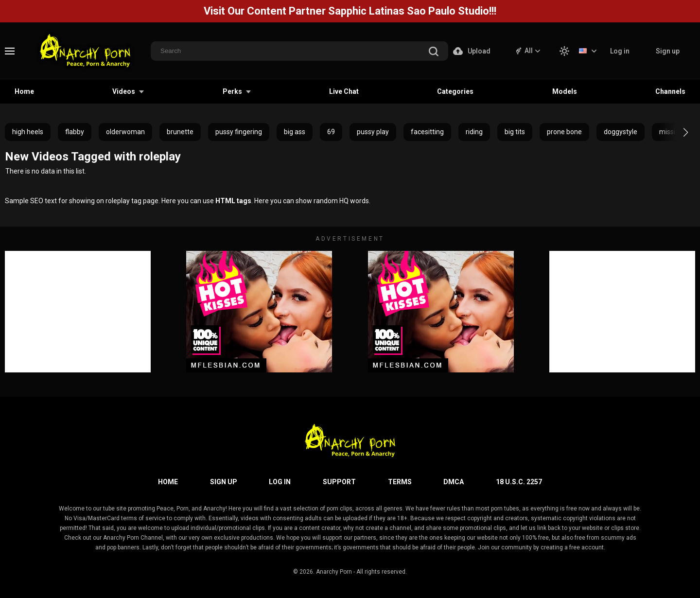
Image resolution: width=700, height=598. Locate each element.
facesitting (427, 132)
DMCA (454, 482)
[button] (677, 132)
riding (474, 132)
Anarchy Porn (334, 572)
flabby (75, 132)
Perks (232, 91)
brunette (180, 132)
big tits (515, 132)
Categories (455, 91)
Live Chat (344, 91)
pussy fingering (239, 132)
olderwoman (125, 132)
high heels (28, 132)
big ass (295, 132)
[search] (434, 52)
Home (24, 91)
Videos (124, 91)
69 (331, 132)
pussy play (373, 132)
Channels (670, 91)
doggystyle (621, 132)
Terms (400, 482)
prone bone (564, 132)
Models (565, 91)
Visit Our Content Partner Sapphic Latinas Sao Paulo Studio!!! (350, 11)
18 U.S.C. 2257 (519, 482)
